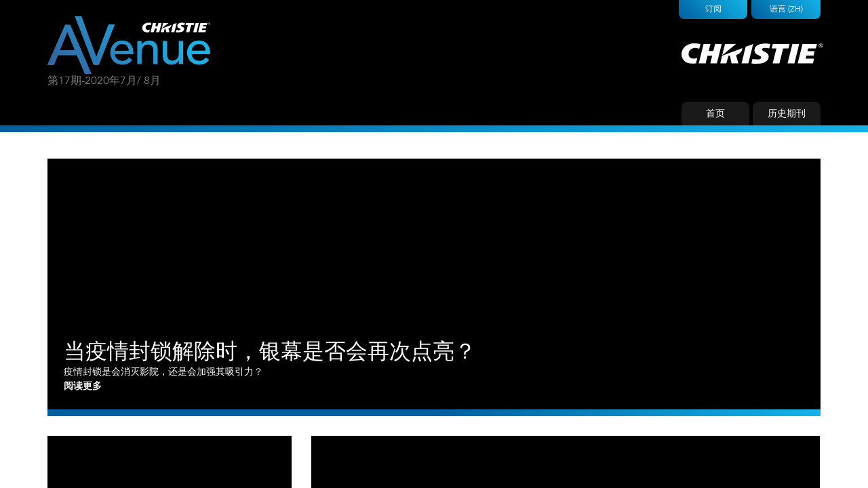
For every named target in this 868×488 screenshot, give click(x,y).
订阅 (713, 8)
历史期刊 (787, 113)
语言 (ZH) (786, 8)
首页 (715, 113)
